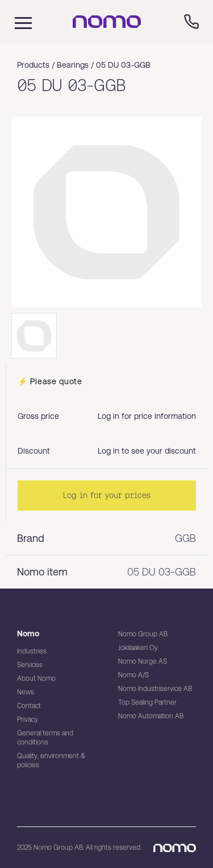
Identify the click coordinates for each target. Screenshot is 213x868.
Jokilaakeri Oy (138, 648)
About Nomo (36, 678)
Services (30, 665)
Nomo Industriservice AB (155, 689)
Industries (32, 651)
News (26, 692)
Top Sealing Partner (147, 702)
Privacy (28, 719)
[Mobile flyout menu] (16, 22)
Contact (29, 706)
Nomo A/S (133, 675)
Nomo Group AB (143, 634)
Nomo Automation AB (151, 716)
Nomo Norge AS (143, 661)
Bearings (73, 65)
